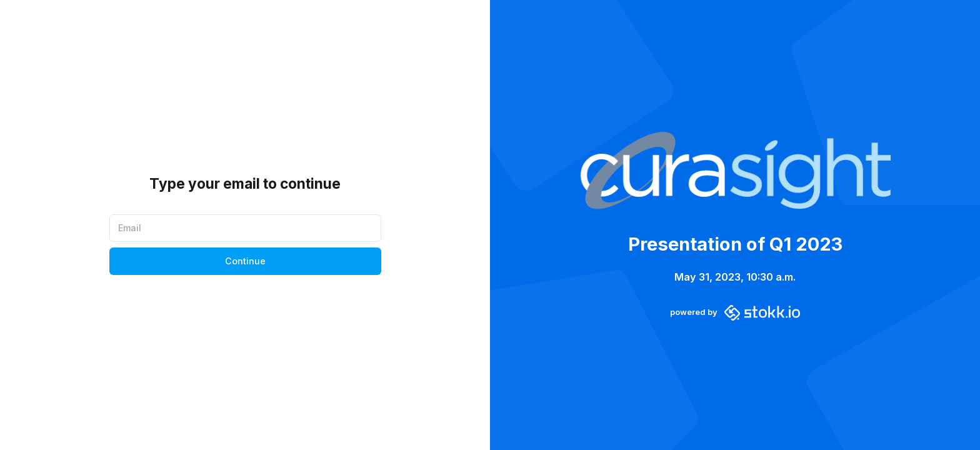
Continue (245, 261)
